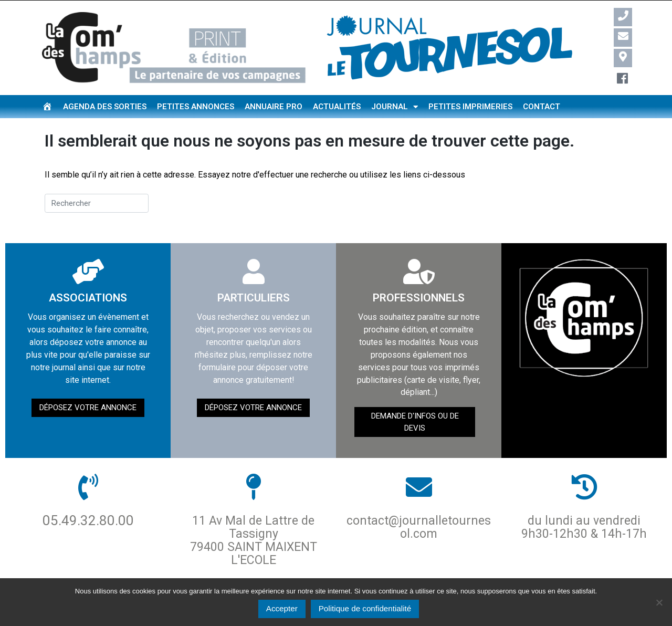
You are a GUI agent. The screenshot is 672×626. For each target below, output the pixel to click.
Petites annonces (196, 107)
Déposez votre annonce (88, 408)
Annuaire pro (274, 107)
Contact (542, 107)
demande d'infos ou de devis (415, 422)
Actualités (337, 107)
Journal (395, 107)
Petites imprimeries (470, 107)
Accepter (282, 608)
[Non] (659, 602)
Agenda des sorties (105, 107)
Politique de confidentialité (365, 608)
